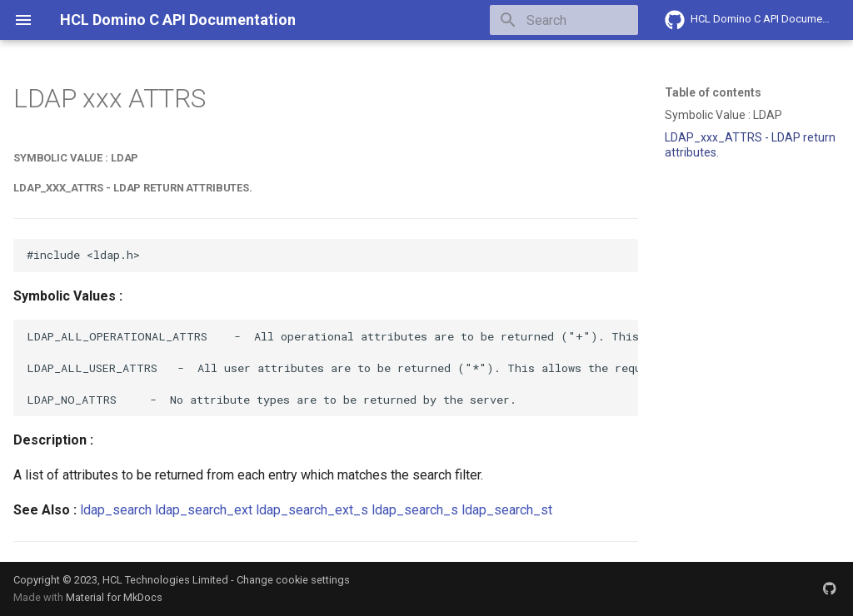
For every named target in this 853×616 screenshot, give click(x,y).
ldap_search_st (507, 510)
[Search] (541, 20)
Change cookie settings (293, 580)
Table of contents (713, 92)
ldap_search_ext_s (312, 510)
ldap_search (116, 510)
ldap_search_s (415, 510)
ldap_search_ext (204, 510)
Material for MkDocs (114, 597)
